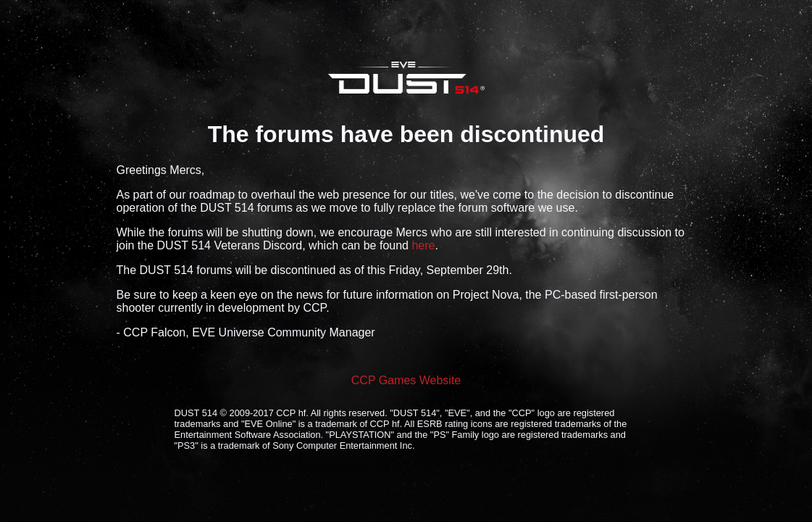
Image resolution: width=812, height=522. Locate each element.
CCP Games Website (406, 380)
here (423, 245)
